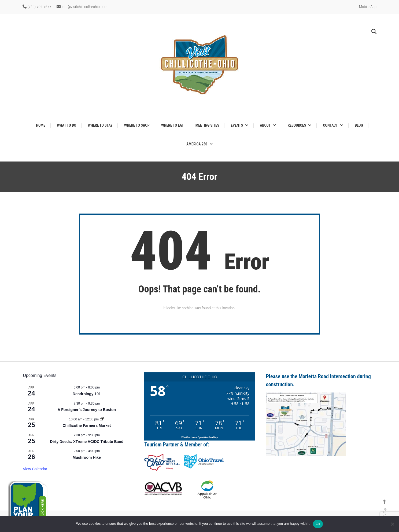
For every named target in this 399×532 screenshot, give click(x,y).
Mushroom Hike (87, 457)
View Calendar (35, 469)
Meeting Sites (207, 125)
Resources (297, 125)
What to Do (66, 125)
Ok (318, 524)
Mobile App (368, 7)
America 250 (197, 144)
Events (237, 125)
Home (41, 125)
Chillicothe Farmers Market (87, 425)
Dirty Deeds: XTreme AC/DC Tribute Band (87, 442)
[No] (392, 524)
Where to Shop (137, 125)
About (265, 125)
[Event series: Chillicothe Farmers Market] (102, 419)
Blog (359, 125)
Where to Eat (172, 125)
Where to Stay (100, 125)
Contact (330, 125)
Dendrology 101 (87, 394)
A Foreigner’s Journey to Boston (87, 410)
